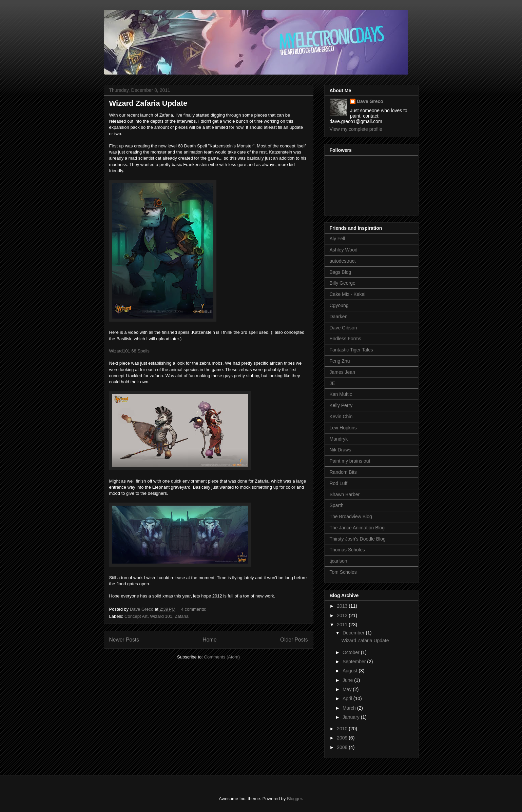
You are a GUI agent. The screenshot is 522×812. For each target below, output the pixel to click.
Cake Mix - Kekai (348, 294)
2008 (343, 747)
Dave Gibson (343, 328)
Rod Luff (339, 483)
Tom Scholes (343, 572)
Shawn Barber (345, 494)
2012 (343, 615)
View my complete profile (356, 129)
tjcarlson (339, 561)
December (354, 633)
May (348, 689)
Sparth (337, 505)
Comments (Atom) (222, 657)
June (348, 680)
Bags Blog (341, 272)
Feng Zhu (340, 361)
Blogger (294, 799)
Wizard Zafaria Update (148, 103)
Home (210, 640)
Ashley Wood (344, 250)
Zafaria (181, 616)
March (350, 708)
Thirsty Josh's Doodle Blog (358, 539)
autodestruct (343, 261)
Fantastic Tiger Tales (351, 350)
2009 (343, 738)
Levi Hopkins (343, 428)
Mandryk (339, 439)
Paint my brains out (350, 461)
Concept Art (136, 616)
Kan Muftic (341, 394)
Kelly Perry (341, 405)
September (355, 662)
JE (332, 383)
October (352, 652)
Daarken (339, 317)
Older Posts (294, 640)
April (348, 698)
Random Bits (343, 472)
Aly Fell (337, 239)
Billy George (343, 283)
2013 (343, 606)
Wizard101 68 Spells (129, 351)
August (351, 671)
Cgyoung (339, 305)
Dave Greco (370, 101)
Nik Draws (341, 450)
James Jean (342, 372)
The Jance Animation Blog (357, 528)
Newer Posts (124, 640)
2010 (343, 729)
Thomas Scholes (347, 550)
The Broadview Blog (351, 516)
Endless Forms (345, 339)
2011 (343, 625)
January (352, 717)
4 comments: (194, 609)
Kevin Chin (341, 417)
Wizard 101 (161, 616)
